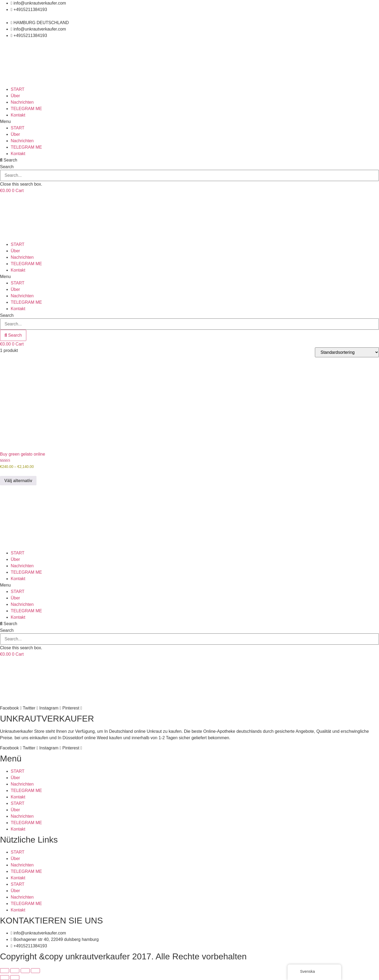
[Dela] (25, 971)
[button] (189, 122)
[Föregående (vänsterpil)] (5, 978)
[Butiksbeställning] (347, 352)
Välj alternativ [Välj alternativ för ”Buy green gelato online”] (18, 481)
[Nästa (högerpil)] (15, 978)
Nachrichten (22, 102)
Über (15, 96)
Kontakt (18, 115)
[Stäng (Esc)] (35, 971)
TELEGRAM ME (26, 109)
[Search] (13, 335)
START (18, 89)
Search (7, 167)
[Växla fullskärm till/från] (15, 971)
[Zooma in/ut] (5, 971)
